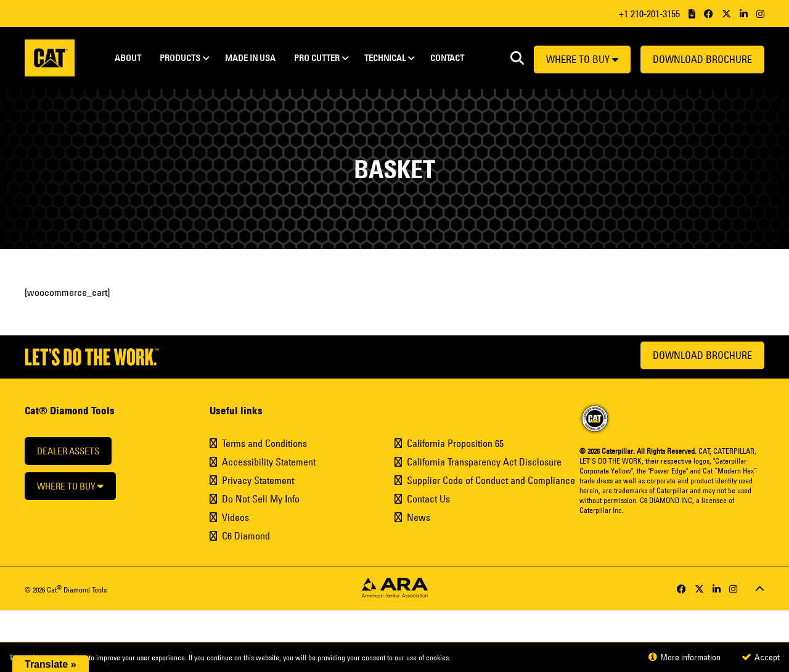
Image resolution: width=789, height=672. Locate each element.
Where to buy (582, 59)
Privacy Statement (258, 480)
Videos (235, 517)
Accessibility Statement (269, 462)
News (419, 517)
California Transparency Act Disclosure (484, 462)
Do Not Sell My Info (261, 499)
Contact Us (428, 499)
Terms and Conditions (264, 443)
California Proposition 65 (455, 443)
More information (685, 657)
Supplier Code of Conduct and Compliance (491, 480)
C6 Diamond (246, 536)
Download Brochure (702, 59)
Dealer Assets (68, 451)
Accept (761, 657)
